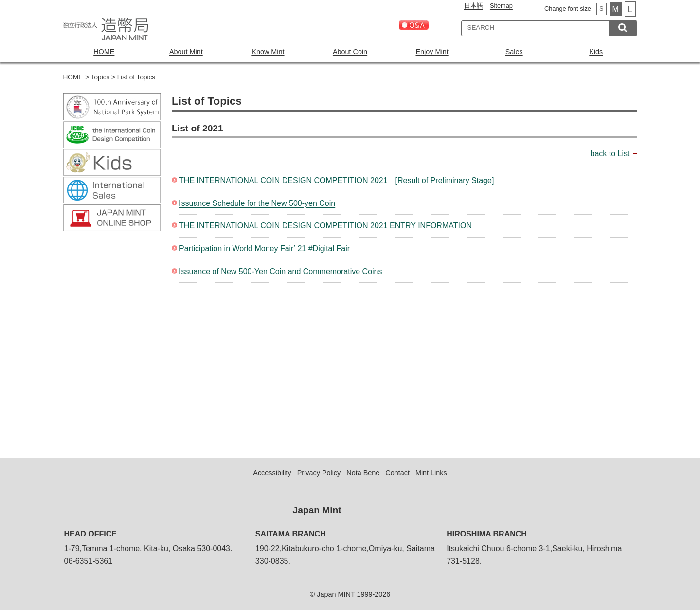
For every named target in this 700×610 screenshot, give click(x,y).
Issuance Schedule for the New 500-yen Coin (257, 203)
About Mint (186, 52)
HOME (104, 52)
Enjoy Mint (432, 52)
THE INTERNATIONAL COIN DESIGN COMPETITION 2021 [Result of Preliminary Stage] (336, 180)
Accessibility (272, 473)
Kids (596, 52)
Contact (397, 473)
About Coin (350, 52)
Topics (100, 77)
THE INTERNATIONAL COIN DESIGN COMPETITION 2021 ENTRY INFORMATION (325, 226)
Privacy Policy (319, 473)
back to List (610, 154)
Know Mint (268, 52)
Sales (514, 52)
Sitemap (501, 6)
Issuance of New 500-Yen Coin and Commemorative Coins (280, 271)
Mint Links (431, 473)
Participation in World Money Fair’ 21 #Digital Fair (264, 249)
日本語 (474, 6)
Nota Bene (363, 473)
